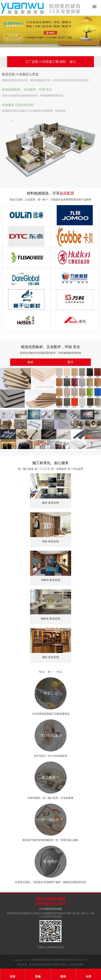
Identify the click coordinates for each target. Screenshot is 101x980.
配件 (71, 362)
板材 (30, 362)
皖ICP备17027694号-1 (76, 960)
